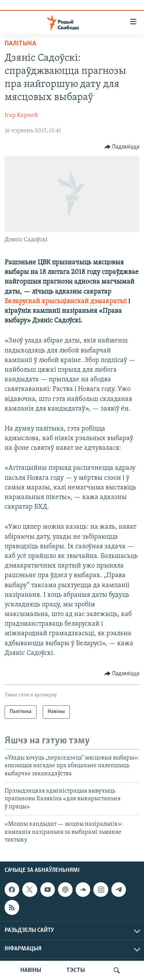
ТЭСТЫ (76, 970)
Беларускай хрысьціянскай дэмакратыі (66, 301)
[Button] (122, 147)
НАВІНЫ (31, 970)
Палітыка (20, 44)
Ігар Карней (21, 115)
